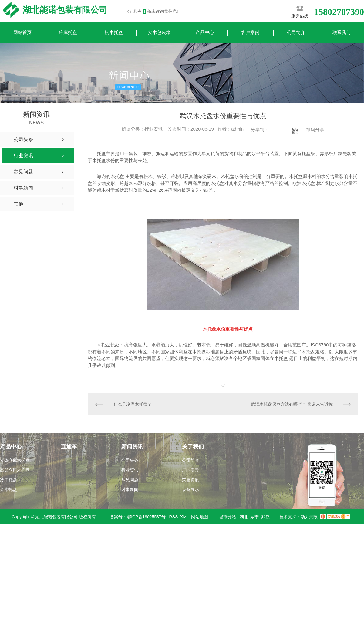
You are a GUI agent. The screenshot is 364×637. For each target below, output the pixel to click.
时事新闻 (130, 489)
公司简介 (296, 32)
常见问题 (130, 480)
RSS (174, 517)
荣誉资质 (190, 480)
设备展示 (190, 489)
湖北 (244, 517)
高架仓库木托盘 (15, 470)
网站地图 (200, 517)
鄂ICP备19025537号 (146, 517)
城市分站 (227, 517)
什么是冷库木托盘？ (133, 404)
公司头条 (130, 460)
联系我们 (342, 32)
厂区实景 (190, 470)
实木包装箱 (159, 32)
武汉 (265, 517)
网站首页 (22, 32)
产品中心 (205, 32)
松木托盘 (114, 32)
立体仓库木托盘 (15, 460)
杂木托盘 (8, 489)
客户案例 (250, 32)
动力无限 (309, 517)
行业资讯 (130, 470)
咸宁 (254, 517)
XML (184, 517)
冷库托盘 (68, 32)
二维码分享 (313, 129)
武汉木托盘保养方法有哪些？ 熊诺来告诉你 (292, 404)
